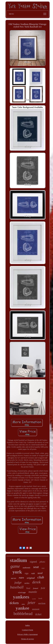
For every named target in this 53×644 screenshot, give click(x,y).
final (28, 588)
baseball (17, 587)
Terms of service (27, 639)
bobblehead (23, 614)
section (42, 603)
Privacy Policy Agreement (27, 634)
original (31, 578)
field (43, 588)
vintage (22, 593)
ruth (33, 573)
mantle (33, 592)
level (40, 598)
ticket (38, 614)
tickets (14, 603)
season (36, 609)
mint (23, 604)
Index (28, 625)
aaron (13, 578)
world (34, 599)
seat (36, 567)
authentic (27, 568)
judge (18, 582)
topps (43, 568)
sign (27, 573)
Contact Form (27, 630)
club (41, 577)
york (17, 572)
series (27, 583)
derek (36, 582)
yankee (22, 608)
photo (42, 562)
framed (36, 588)
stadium (18, 560)
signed (33, 562)
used (40, 573)
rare (21, 578)
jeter (31, 602)
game (15, 566)
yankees (21, 597)
